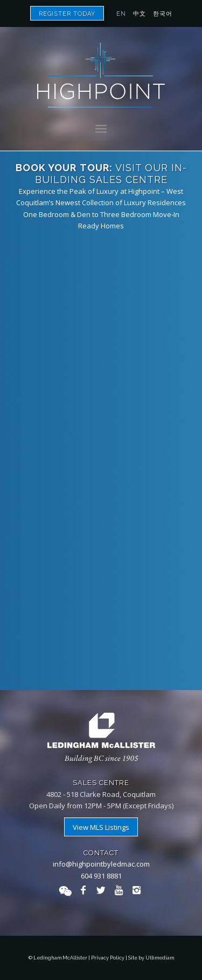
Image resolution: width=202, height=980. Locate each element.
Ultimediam (160, 958)
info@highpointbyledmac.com (101, 864)
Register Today (67, 14)
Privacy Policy (108, 958)
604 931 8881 (101, 876)
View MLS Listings (101, 827)
